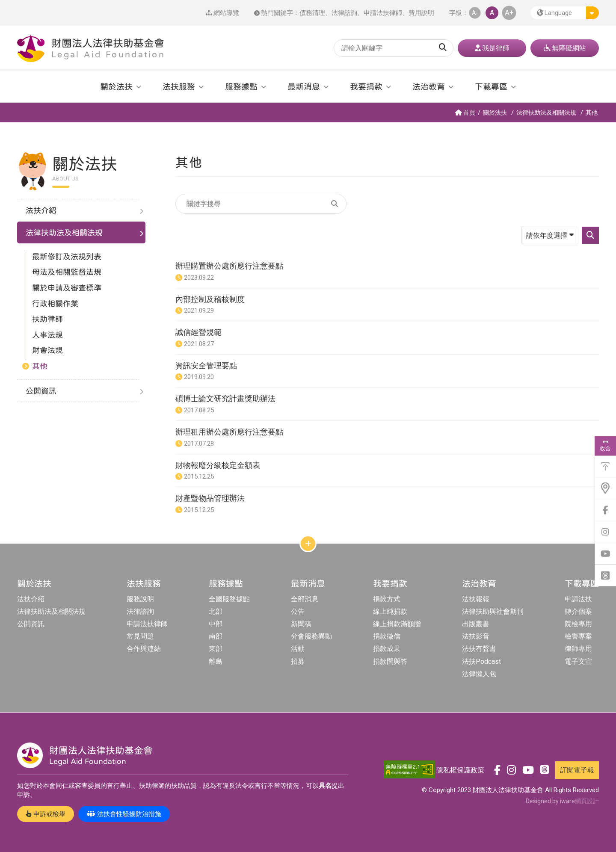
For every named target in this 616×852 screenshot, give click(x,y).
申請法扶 (578, 599)
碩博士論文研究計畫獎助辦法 (225, 398)
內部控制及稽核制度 (210, 299)
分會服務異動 (311, 636)
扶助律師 (47, 319)
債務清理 (312, 13)
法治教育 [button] (429, 86)
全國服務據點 (229, 599)
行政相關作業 (55, 303)
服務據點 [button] (241, 86)
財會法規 (47, 350)
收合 (605, 446)
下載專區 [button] (491, 86)
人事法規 (47, 335)
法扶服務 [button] (179, 86)
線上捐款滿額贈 (397, 624)
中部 (216, 624)
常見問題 (140, 636)
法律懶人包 (479, 674)
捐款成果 (387, 649)
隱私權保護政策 (460, 770)
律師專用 (578, 649)
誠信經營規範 (198, 332)
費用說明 (421, 13)
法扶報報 (476, 599)
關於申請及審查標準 (67, 288)
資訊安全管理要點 (206, 365)
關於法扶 (495, 112)
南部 (216, 636)
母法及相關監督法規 (67, 272)
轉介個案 (578, 611)
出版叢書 (476, 624)
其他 (592, 112)
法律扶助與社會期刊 (493, 611)
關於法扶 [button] (116, 86)
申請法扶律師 (383, 13)
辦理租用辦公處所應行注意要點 (229, 432)
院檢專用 (578, 624)
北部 (216, 611)
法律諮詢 (344, 13)
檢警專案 (578, 636)
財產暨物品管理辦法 (210, 498)
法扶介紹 (31, 599)
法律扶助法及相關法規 (546, 112)
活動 (298, 649)
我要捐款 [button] (366, 86)
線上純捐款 (390, 611)
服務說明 (140, 599)
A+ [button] (509, 13)
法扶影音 (476, 636)
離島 (216, 661)
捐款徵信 (387, 636)
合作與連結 (144, 649)
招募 (298, 661)
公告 (298, 611)
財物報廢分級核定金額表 (218, 465)
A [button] (492, 13)
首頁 (465, 112)
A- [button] (475, 13)
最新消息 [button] (304, 86)
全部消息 (305, 599)
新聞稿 (301, 624)
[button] (565, 13)
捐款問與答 (390, 661)
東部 (216, 649)
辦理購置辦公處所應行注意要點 (229, 266)
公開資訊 (31, 624)
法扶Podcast (481, 661)
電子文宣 (578, 661)
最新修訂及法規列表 (67, 256)
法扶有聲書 (479, 649)
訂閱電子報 (577, 770)
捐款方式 (387, 599)
